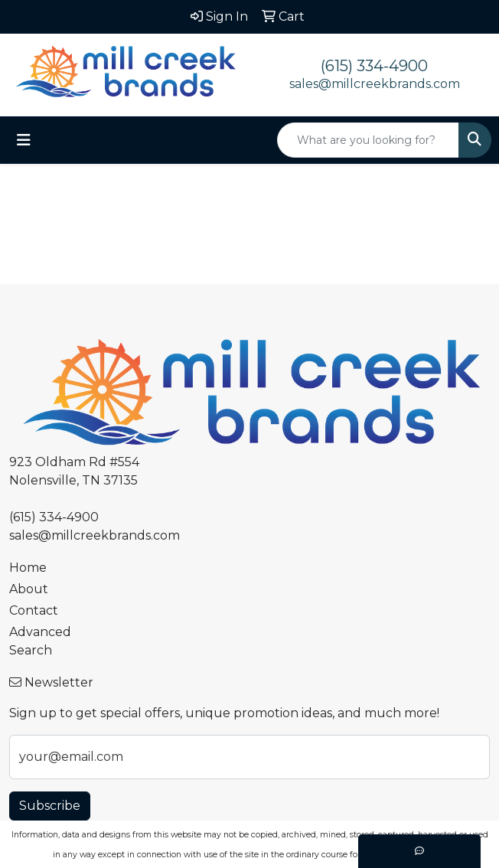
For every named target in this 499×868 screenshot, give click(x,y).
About (29, 589)
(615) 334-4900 (374, 66)
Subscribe (50, 806)
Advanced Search (40, 641)
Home (28, 568)
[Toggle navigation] (24, 140)
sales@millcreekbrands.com (375, 84)
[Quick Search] (368, 140)
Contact (34, 610)
